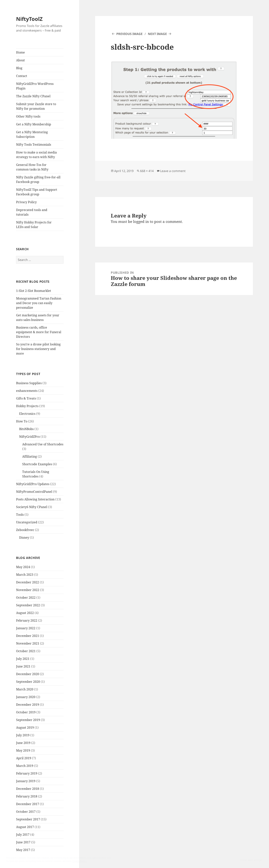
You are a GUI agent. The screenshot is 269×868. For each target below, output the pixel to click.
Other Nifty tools (28, 116)
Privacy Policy (26, 202)
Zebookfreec (25, 530)
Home (20, 52)
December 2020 (28, 674)
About (20, 60)
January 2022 (26, 628)
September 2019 (28, 720)
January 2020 (26, 697)
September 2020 (28, 682)
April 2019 (24, 758)
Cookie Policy (80, 861)
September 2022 (28, 605)
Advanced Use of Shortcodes (43, 444)
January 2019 (26, 781)
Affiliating (30, 456)
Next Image (157, 34)
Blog (19, 68)
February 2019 (27, 773)
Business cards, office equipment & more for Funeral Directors (39, 332)
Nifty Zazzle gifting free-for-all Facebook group (38, 179)
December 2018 (28, 789)
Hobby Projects (27, 406)
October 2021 (26, 651)
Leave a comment (173, 171)
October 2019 (26, 712)
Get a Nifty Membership (34, 124)
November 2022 (28, 590)
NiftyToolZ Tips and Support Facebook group (37, 192)
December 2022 (28, 582)
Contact (22, 76)
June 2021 (23, 666)
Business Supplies (29, 383)
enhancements (27, 391)
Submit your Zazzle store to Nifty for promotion (36, 106)
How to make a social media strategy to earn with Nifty (36, 155)
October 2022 (26, 598)
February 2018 (27, 796)
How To (22, 421)
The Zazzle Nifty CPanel (33, 96)
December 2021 (28, 636)
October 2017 (26, 812)
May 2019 (23, 750)
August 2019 (25, 728)
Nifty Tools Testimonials (34, 145)
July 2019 (23, 735)
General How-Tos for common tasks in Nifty (32, 167)
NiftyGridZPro (29, 437)
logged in (141, 222)
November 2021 (28, 643)
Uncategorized (27, 522)
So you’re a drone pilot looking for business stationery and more (38, 349)
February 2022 (27, 620)
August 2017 (25, 827)
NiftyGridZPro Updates (33, 484)
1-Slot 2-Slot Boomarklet (34, 291)
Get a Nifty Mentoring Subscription (32, 134)
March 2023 (25, 575)
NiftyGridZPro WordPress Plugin (35, 86)
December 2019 (28, 705)
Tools (20, 515)
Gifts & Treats (26, 398)
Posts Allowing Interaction (35, 499)
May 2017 (23, 850)
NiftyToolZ (29, 19)
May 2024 (23, 567)
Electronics (27, 414)
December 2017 (28, 804)
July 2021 (23, 659)
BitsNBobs (26, 429)
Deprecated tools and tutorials (32, 212)
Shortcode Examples (37, 464)
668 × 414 (147, 171)
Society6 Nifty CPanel (32, 507)
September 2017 (28, 819)
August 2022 (25, 613)
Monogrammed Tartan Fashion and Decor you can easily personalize (39, 303)
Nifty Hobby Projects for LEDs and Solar (34, 225)
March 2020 (25, 689)
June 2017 (23, 842)
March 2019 (25, 766)
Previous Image (129, 34)
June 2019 (23, 743)
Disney (24, 538)
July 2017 (23, 835)
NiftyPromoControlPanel (34, 492)
